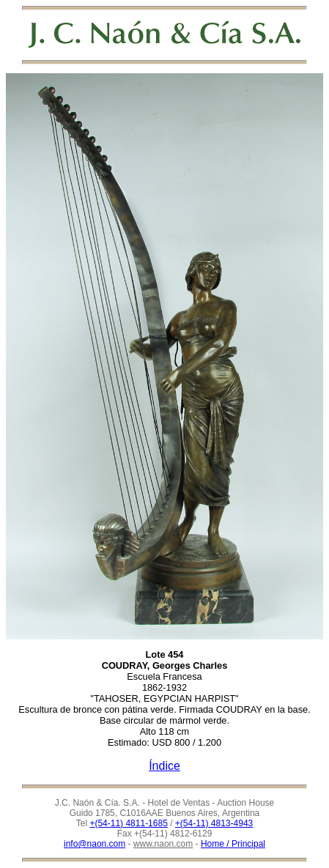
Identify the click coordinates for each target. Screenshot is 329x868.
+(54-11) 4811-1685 (128, 823)
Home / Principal (233, 844)
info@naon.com (95, 844)
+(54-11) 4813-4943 (214, 823)
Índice (164, 766)
